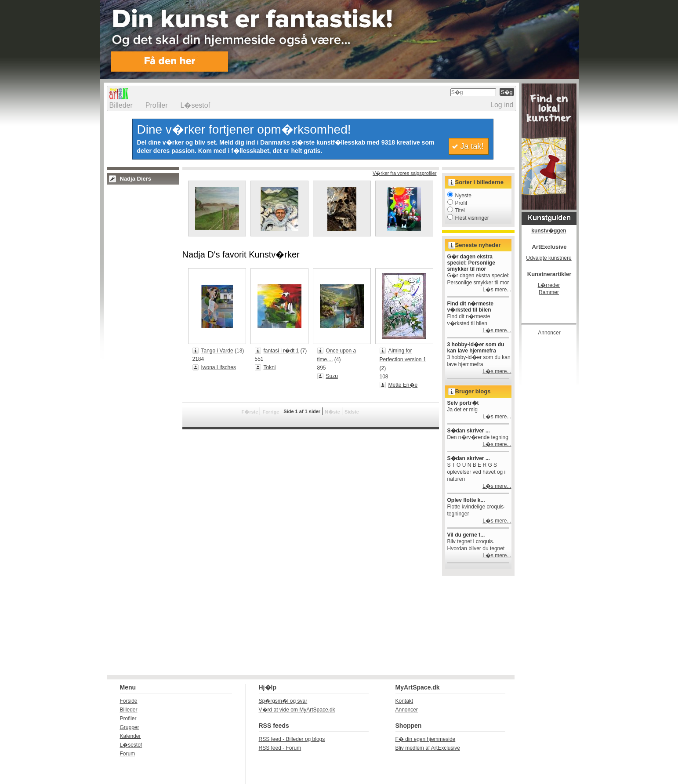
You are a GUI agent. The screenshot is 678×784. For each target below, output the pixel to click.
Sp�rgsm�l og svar (283, 701)
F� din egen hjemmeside (426, 739)
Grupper (130, 727)
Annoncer (407, 710)
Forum (128, 754)
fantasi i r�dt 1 (281, 351)
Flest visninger (468, 218)
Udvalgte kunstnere (549, 258)
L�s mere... (497, 290)
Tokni (270, 367)
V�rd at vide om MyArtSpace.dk (297, 710)
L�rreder (549, 285)
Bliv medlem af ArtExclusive (428, 748)
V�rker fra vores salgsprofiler (405, 173)
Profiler (157, 105)
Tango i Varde (217, 351)
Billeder (121, 105)
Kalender (131, 736)
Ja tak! (472, 146)
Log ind (502, 105)
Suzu (332, 376)
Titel (456, 211)
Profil (457, 203)
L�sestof (196, 105)
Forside (129, 701)
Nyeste (459, 196)
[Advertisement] (557, 472)
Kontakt (404, 701)
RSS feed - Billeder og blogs (292, 739)
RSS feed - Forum (280, 748)
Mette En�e (403, 385)
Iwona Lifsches (219, 367)
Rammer (549, 292)
